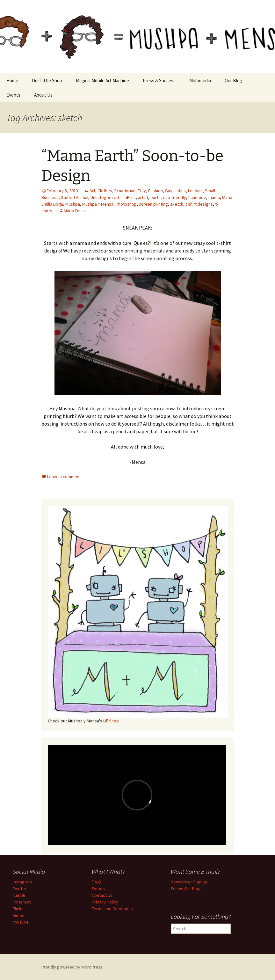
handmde (197, 197)
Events (13, 95)
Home (12, 80)
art (133, 197)
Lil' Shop (111, 721)
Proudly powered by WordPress (72, 967)
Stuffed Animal (75, 197)
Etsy (142, 191)
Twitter (20, 889)
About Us (43, 95)
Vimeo (19, 915)
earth (156, 197)
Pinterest (22, 902)
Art (92, 191)
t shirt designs (199, 204)
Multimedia (200, 80)
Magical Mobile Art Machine (102, 80)
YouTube (21, 922)
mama (214, 197)
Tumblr (19, 895)
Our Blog (233, 80)
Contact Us (102, 895)
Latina (180, 191)
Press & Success (159, 80)
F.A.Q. (97, 882)
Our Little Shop (47, 80)
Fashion (156, 191)
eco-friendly (174, 197)
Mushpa (73, 204)
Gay (169, 191)
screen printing (153, 204)
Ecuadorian (125, 191)
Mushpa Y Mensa (98, 204)
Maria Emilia (75, 211)
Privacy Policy (105, 902)
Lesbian (195, 191)
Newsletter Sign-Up (189, 882)
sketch (177, 204)
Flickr (18, 909)
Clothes (105, 191)
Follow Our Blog (186, 889)
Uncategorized (105, 197)
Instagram (22, 882)
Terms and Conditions (112, 909)
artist (143, 197)
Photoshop (126, 204)
